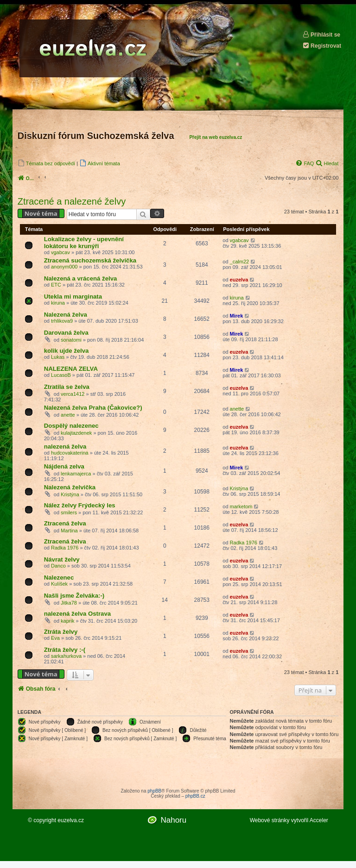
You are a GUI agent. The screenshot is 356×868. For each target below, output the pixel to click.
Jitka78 (69, 603)
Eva (55, 638)
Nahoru (173, 820)
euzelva (239, 280)
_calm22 (240, 262)
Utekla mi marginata (73, 297)
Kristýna (70, 494)
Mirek (237, 316)
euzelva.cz (71, 820)
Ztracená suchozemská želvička (90, 260)
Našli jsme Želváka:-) (74, 596)
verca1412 (73, 394)
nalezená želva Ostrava (77, 614)
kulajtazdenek (76, 433)
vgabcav (60, 252)
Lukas (58, 357)
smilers (69, 512)
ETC (56, 285)
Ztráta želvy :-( (65, 650)
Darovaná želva (66, 333)
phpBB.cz (195, 796)
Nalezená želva (66, 315)
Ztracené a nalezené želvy (72, 201)
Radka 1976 (65, 548)
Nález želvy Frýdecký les (80, 505)
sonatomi (71, 340)
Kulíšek (59, 584)
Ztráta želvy (61, 632)
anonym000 (64, 267)
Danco (58, 566)
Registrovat (322, 46)
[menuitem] (46, 163)
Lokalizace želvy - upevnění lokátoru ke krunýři (84, 243)
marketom (241, 506)
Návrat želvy (62, 559)
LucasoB (61, 375)
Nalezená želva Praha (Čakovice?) (93, 408)
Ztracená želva (65, 523)
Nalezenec (59, 578)
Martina (69, 531)
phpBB (154, 791)
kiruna (58, 303)
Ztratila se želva (67, 387)
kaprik (67, 621)
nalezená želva (65, 446)
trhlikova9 (62, 321)
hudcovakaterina (70, 453)
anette (68, 415)
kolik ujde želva (67, 351)
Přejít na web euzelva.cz (216, 137)
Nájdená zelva (64, 466)
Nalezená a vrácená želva (81, 278)
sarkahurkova (66, 656)
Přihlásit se (321, 34)
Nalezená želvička (70, 487)
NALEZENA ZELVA (71, 369)
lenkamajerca (76, 474)
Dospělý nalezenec (71, 426)
